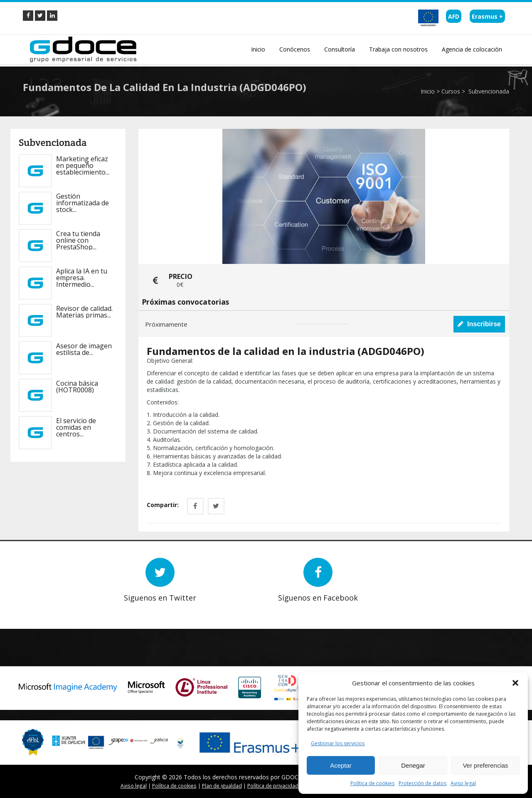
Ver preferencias (485, 765)
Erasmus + (487, 16)
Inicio (428, 91)
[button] (515, 683)
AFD (454, 16)
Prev (44, 608)
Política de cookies (372, 783)
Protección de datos (422, 783)
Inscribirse (479, 324)
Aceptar (341, 765)
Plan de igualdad (222, 786)
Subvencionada (488, 91)
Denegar (413, 765)
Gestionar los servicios (338, 743)
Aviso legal (463, 783)
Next (56, 608)
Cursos (451, 91)
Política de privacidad (273, 786)
